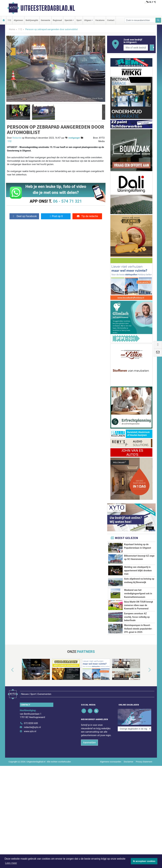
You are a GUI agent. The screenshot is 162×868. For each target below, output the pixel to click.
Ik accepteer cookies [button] (144, 861)
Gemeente (45, 20)
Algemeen (18, 20)
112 (9, 20)
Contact (111, 20)
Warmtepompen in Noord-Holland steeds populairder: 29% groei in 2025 (138, 629)
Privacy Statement (144, 762)
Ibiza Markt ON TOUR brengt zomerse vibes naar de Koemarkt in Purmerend (139, 605)
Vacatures (100, 20)
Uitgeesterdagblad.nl (48, 8)
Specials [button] (68, 20)
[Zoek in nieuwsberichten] (140, 20)
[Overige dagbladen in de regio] (134, 729)
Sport (79, 20)
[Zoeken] (158, 20)
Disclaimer (128, 762)
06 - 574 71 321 (67, 201)
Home (12, 29)
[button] (8, 112)
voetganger (74, 138)
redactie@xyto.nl (32, 727)
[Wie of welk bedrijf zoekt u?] (136, 48)
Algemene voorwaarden (111, 762)
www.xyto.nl (30, 731)
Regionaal (57, 20)
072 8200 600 (31, 723)
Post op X (56, 216)
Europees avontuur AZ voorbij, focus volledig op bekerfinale (137, 617)
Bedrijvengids (32, 20)
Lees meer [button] (11, 863)
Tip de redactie (87, 216)
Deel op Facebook (24, 216)
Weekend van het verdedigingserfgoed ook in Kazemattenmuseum (138, 594)
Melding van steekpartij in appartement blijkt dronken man (138, 571)
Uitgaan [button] (88, 20)
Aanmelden (89, 742)
